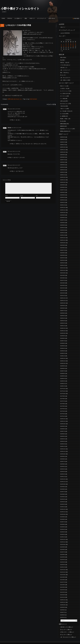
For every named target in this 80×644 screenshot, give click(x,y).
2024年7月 (63, 190)
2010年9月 (63, 607)
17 (71, 46)
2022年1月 (63, 265)
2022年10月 (63, 243)
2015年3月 (63, 472)
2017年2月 (63, 414)
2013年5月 (63, 527)
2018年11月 (63, 361)
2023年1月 (63, 235)
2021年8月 (63, 278)
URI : (37, 196)
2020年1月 (63, 326)
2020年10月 (63, 303)
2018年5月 (63, 376)
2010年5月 (63, 615)
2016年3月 (63, 441)
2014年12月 (63, 479)
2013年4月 (63, 529)
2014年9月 (63, 487)
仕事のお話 (10, 99)
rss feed (77, 19)
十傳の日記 (63, 106)
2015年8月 (63, 459)
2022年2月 (63, 263)
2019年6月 (63, 343)
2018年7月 (63, 371)
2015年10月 (63, 454)
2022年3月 (63, 260)
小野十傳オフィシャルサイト (20, 9)
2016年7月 (63, 431)
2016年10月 (63, 424)
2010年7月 (63, 612)
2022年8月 (63, 248)
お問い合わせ (52, 18)
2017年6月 (63, 404)
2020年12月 (63, 298)
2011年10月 (63, 575)
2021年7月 (63, 280)
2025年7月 (63, 160)
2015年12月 (63, 449)
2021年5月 (63, 285)
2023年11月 (63, 210)
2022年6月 (63, 253)
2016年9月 (63, 426)
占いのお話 (63, 114)
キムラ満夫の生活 (64, 94)
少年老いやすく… (64, 632)
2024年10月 (63, 182)
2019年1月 (63, 356)
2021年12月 (63, 268)
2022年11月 (63, 240)
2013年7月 (63, 522)
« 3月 (62, 51)
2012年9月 (63, 547)
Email (22, 196)
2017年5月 (63, 406)
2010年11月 (63, 602)
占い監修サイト (18, 18)
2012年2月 (63, 565)
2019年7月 (63, 341)
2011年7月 (63, 582)
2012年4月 (63, 560)
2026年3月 (63, 140)
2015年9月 (63, 456)
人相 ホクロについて (65, 70)
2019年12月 (63, 328)
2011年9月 (63, 577)
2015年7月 (63, 462)
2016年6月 (63, 434)
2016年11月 (63, 421)
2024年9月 (63, 185)
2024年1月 (63, 205)
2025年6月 (63, 162)
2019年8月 (63, 338)
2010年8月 (63, 610)
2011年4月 (63, 590)
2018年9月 (63, 366)
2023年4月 (63, 228)
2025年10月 (63, 152)
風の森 (9, 128)
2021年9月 (63, 275)
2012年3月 (63, 562)
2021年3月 (63, 291)
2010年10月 (63, 605)
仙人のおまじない (18, 99)
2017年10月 (63, 394)
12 (75, 45)
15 (66, 46)
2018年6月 (63, 374)
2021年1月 (63, 296)
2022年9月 (63, 245)
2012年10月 (63, 545)
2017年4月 (63, 409)
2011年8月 (63, 580)
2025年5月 (63, 165)
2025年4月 (63, 167)
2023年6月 (63, 223)
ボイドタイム (63, 96)
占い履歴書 (63, 116)
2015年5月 (63, 467)
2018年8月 (63, 368)
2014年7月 (63, 492)
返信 (4, 110)
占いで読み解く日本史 (65, 111)
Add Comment (33, 99)
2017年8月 (63, 399)
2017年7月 (63, 401)
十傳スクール (63, 109)
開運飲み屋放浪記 (64, 131)
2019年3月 (63, 351)
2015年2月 (63, 474)
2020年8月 (63, 308)
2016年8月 (63, 429)
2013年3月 (63, 532)
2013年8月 (63, 519)
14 (64, 46)
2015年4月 (63, 469)
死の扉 (62, 121)
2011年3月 (63, 592)
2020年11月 (63, 301)
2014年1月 (63, 507)
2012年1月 (63, 567)
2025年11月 (63, 150)
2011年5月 (63, 587)
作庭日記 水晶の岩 (65, 63)
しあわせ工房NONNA (65, 33)
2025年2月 (63, 172)
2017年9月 (63, 396)
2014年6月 (63, 494)
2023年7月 (63, 220)
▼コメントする (51, 104)
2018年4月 (63, 379)
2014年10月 (63, 484)
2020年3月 (63, 321)
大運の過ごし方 (64, 68)
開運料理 (62, 126)
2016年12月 (63, 419)
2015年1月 (63, 477)
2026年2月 (63, 142)
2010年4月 (63, 617)
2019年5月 (63, 346)
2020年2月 (63, 323)
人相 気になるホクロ (65, 78)
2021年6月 (63, 283)
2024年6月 (63, 192)
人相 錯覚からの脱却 (65, 80)
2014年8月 (63, 489)
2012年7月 (63, 552)
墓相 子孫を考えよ (65, 73)
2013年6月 (63, 524)
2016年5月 (63, 436)
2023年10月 (63, 213)
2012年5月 (63, 557)
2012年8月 (63, 550)
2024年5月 (63, 195)
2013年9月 (63, 517)
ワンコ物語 (63, 99)
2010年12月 (63, 600)
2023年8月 (63, 218)
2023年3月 (63, 230)
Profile (10, 18)
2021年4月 (63, 288)
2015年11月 (63, 451)
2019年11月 (63, 331)
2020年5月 (63, 316)
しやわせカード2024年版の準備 (18, 25)
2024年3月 (63, 200)
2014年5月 (63, 497)
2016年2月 (63, 444)
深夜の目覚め (63, 58)
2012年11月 (63, 542)
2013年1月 (63, 537)
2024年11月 (63, 180)
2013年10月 (63, 514)
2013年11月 (63, 512)
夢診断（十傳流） (64, 119)
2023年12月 (63, 208)
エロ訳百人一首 (64, 89)
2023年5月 (63, 225)
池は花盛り (63, 60)
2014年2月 (63, 504)
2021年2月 (63, 293)
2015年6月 (63, 464)
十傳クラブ (32, 18)
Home (3, 18)
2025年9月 (63, 155)
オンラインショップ (65, 91)
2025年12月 (63, 147)
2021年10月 (63, 273)
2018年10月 (63, 363)
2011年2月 (63, 595)
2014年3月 (63, 502)
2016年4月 (63, 439)
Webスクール (63, 86)
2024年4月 (63, 197)
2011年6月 (63, 585)
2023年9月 (63, 215)
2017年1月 (63, 416)
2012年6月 (63, 555)
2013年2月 (63, 534)
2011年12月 (63, 570)
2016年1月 (63, 446)
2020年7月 (63, 311)
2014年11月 (63, 482)
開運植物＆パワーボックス (66, 129)
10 (71, 45)
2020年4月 (63, 318)
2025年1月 (63, 175)
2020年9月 (63, 306)
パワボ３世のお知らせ (65, 65)
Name (6, 196)
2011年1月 (63, 597)
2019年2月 (63, 353)
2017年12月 (63, 389)
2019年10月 (63, 333)
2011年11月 (63, 572)
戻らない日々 (63, 75)
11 (73, 45)
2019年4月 (63, 348)
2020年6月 (63, 313)
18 (73, 46)
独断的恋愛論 (63, 124)
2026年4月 (63, 137)
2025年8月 (63, 157)
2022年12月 (63, 238)
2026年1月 (63, 145)
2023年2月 (63, 233)
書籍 (26, 18)
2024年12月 (63, 177)
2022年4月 (63, 258)
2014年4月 (63, 499)
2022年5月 (63, 255)
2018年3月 (63, 381)
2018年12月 (63, 358)
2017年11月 (63, 391)
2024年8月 (63, 187)
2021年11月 (63, 270)
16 (68, 46)
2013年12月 (63, 509)
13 (61, 46)
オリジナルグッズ (42, 18)
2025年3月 (63, 170)
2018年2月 (63, 384)
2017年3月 (63, 411)
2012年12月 (63, 539)
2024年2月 (63, 203)
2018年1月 (63, 386)
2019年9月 (63, 336)
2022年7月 (63, 250)
